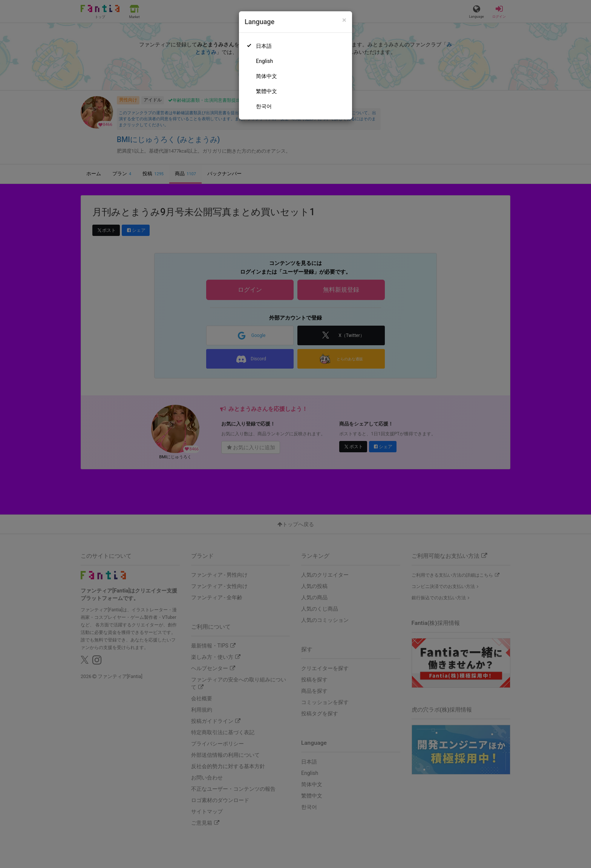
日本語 (264, 46)
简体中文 (266, 76)
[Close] (344, 20)
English (264, 61)
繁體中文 (266, 91)
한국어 (264, 106)
